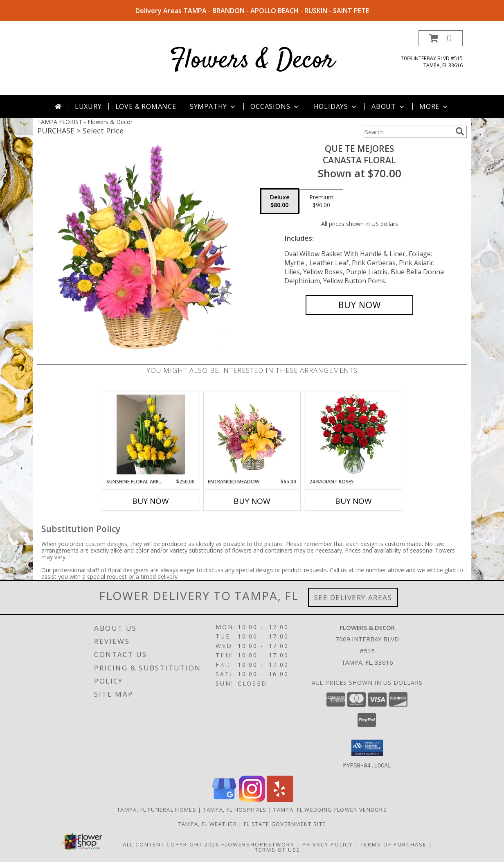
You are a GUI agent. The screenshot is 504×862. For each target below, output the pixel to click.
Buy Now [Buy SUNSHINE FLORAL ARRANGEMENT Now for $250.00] (151, 501)
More (434, 106)
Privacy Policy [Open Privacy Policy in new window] (327, 844)
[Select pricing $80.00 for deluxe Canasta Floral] (280, 201)
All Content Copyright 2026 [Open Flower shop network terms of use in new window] (171, 844)
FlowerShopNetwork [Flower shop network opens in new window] (258, 844)
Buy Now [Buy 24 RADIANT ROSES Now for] (353, 501)
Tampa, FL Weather (208, 824)
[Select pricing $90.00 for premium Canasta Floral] (321, 201)
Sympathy (213, 106)
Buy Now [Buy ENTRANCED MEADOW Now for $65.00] (252, 501)
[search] (460, 131)
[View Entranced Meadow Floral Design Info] (252, 435)
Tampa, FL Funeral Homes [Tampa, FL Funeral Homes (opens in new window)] (157, 809)
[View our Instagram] (252, 799)
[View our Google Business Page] (224, 799)
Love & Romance (146, 106)
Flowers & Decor (252, 61)
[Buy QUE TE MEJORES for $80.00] (359, 305)
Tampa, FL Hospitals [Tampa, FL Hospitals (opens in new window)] (235, 809)
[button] (441, 38)
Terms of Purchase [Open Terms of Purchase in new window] (394, 844)
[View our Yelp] (280, 799)
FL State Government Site (285, 824)
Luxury (88, 106)
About (389, 106)
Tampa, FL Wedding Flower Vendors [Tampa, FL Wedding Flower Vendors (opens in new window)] (330, 809)
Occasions (275, 106)
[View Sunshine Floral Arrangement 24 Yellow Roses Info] (151, 435)
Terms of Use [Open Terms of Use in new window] (278, 849)
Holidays (336, 106)
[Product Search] (408, 132)
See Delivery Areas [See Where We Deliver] (353, 597)
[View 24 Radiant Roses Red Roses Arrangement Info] (354, 435)
